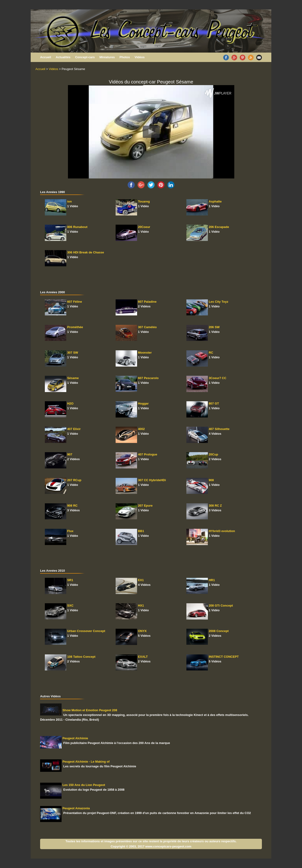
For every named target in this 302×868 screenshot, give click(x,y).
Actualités (63, 57)
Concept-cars (85, 57)
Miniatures (107, 57)
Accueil (46, 57)
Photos (125, 57)
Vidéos (140, 57)
